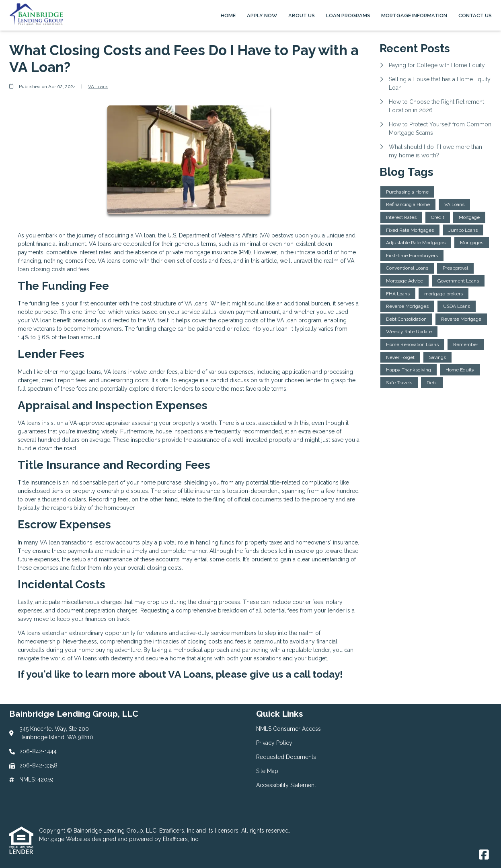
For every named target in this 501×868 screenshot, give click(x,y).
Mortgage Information (414, 15)
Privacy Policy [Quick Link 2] (274, 743)
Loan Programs (348, 15)
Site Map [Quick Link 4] (267, 771)
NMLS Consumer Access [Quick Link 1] (288, 729)
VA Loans (98, 87)
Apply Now (262, 15)
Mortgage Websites (65, 839)
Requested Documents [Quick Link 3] (286, 757)
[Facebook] (484, 855)
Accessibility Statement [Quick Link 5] (286, 785)
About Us (302, 15)
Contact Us (475, 15)
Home (228, 15)
